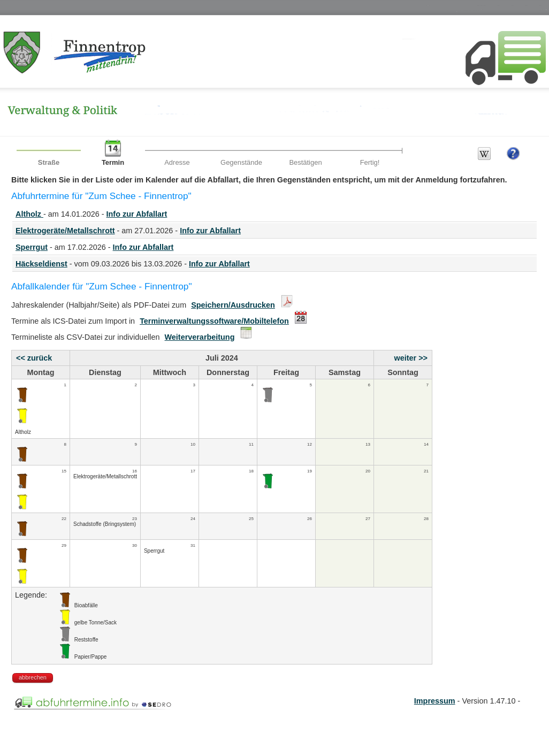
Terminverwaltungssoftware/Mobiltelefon (214, 321)
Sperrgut (32, 247)
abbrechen (33, 677)
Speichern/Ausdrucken (233, 305)
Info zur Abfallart (137, 214)
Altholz (29, 214)
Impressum (435, 701)
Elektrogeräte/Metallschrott (65, 231)
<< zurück (34, 358)
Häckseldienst (41, 264)
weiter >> (411, 358)
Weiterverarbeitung (200, 337)
